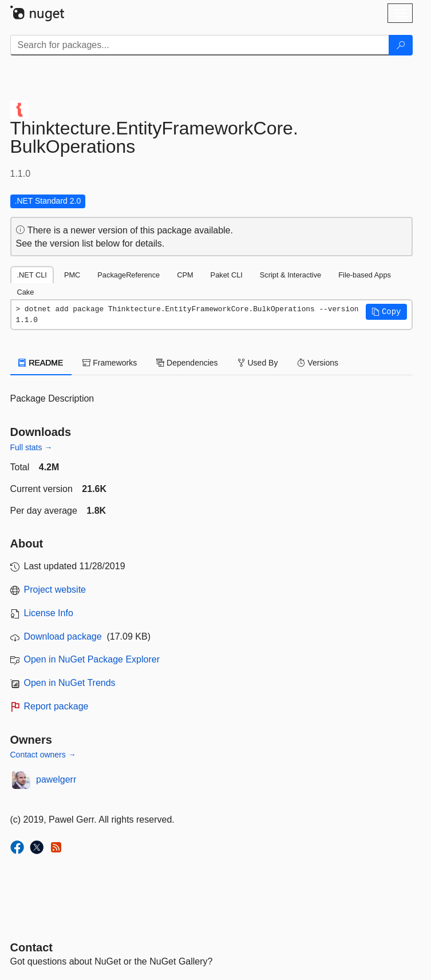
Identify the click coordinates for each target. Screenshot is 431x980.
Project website (55, 590)
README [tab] (41, 363)
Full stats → (31, 447)
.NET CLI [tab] (32, 275)
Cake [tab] (26, 292)
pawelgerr (56, 779)
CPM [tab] (185, 275)
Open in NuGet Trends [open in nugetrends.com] (70, 683)
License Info (49, 613)
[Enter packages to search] (200, 45)
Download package (63, 636)
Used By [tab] (258, 363)
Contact (31, 947)
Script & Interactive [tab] (290, 275)
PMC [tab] (72, 275)
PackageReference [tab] (128, 275)
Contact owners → (43, 755)
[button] (386, 312)
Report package (56, 706)
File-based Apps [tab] (365, 275)
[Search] (401, 45)
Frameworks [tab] (110, 363)
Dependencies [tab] (187, 363)
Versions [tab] (318, 363)
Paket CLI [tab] (227, 275)
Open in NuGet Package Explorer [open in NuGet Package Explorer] (92, 659)
